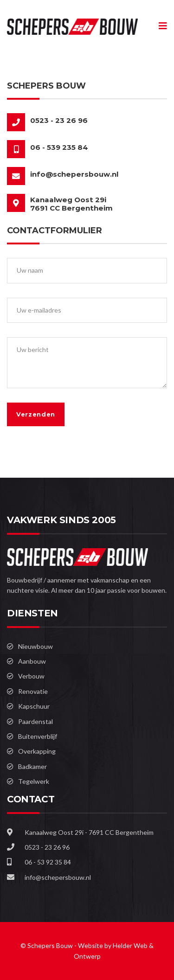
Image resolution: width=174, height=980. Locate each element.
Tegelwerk (34, 781)
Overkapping (37, 751)
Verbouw (31, 676)
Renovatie (33, 691)
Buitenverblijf (38, 736)
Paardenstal (35, 721)
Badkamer (32, 766)
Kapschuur (34, 706)
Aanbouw (32, 661)
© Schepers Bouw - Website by (67, 945)
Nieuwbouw (35, 646)
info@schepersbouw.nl (74, 174)
